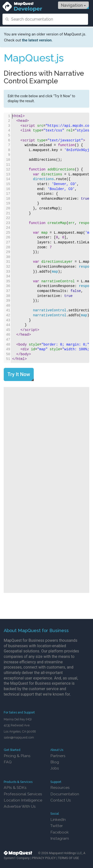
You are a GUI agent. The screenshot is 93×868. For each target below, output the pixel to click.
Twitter (57, 826)
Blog (55, 762)
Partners (58, 756)
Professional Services (23, 794)
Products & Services (18, 782)
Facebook (60, 832)
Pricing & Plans (17, 756)
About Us (57, 750)
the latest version (37, 40)
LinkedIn (58, 820)
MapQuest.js (34, 58)
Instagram (60, 838)
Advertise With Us (20, 806)
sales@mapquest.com (19, 737)
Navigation (73, 5)
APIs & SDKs (15, 788)
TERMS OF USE (68, 858)
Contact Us (61, 800)
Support (56, 782)
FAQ (8, 762)
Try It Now (19, 374)
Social (55, 814)
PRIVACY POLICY (44, 858)
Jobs (55, 768)
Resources (60, 788)
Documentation (65, 794)
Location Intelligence (23, 800)
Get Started (12, 750)
